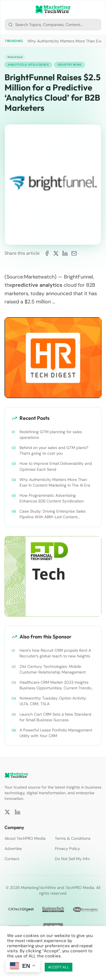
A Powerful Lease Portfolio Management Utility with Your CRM (56, 733)
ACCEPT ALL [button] (59, 967)
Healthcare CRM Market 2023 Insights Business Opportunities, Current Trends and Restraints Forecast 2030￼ (55, 685)
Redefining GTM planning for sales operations (51, 435)
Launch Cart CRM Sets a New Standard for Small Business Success (55, 717)
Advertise (13, 849)
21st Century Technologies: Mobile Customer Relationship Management (53, 669)
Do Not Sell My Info (72, 859)
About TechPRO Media (25, 838)
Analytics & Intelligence (28, 65)
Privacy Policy (67, 849)
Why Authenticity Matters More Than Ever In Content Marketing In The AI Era (55, 482)
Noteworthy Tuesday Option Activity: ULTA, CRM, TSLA (53, 701)
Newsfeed (15, 57)
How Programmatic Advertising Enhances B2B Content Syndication (52, 498)
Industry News (70, 65)
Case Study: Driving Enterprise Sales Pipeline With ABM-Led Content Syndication (53, 514)
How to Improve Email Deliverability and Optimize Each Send (56, 466)
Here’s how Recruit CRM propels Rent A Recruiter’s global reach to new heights (55, 653)
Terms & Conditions (73, 838)
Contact (12, 859)
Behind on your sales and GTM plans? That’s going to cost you (54, 450)
